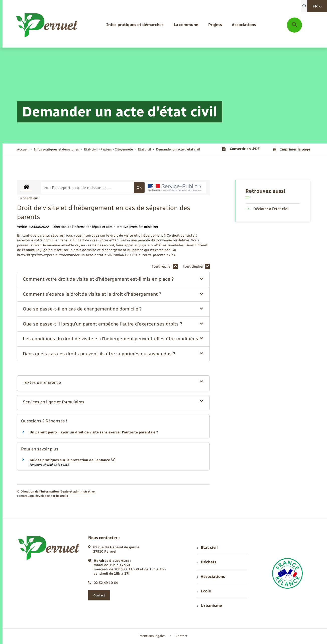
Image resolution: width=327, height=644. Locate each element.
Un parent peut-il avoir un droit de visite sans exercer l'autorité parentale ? (94, 432)
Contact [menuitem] (182, 636)
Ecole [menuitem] (204, 591)
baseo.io (62, 496)
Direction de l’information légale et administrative (58, 492)
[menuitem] (135, 25)
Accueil (23, 149)
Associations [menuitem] (211, 577)
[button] (113, 279)
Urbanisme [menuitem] (209, 606)
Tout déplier (196, 267)
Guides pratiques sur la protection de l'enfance (72, 460)
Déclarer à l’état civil (267, 209)
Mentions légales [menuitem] (153, 636)
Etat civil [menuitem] (207, 547)
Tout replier (165, 267)
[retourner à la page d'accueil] (47, 25)
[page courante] (178, 149)
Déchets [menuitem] (207, 562)
